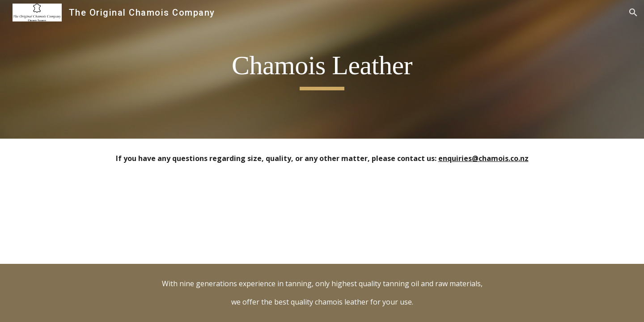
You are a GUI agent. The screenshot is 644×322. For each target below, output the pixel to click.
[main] (322, 70)
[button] (633, 13)
